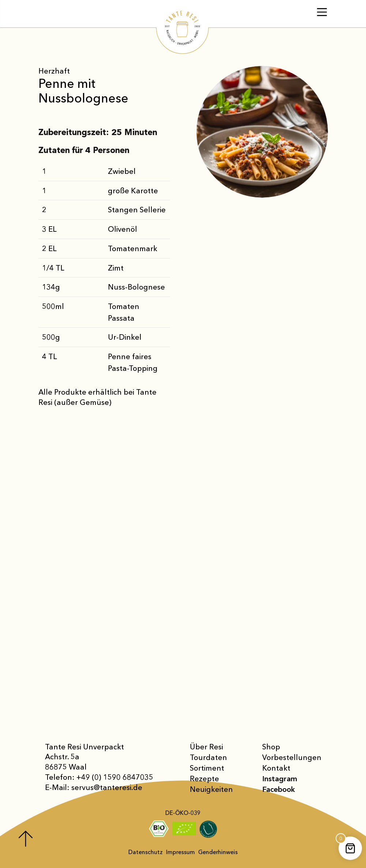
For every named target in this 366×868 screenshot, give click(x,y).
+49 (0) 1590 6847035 (115, 777)
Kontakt (276, 768)
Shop (271, 747)
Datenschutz (146, 852)
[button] (16, 852)
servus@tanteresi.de (107, 787)
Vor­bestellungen (292, 757)
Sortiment (207, 768)
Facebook (279, 789)
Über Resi (206, 747)
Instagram (280, 778)
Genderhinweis (218, 852)
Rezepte (204, 778)
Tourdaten (208, 757)
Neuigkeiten (211, 789)
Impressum (180, 852)
